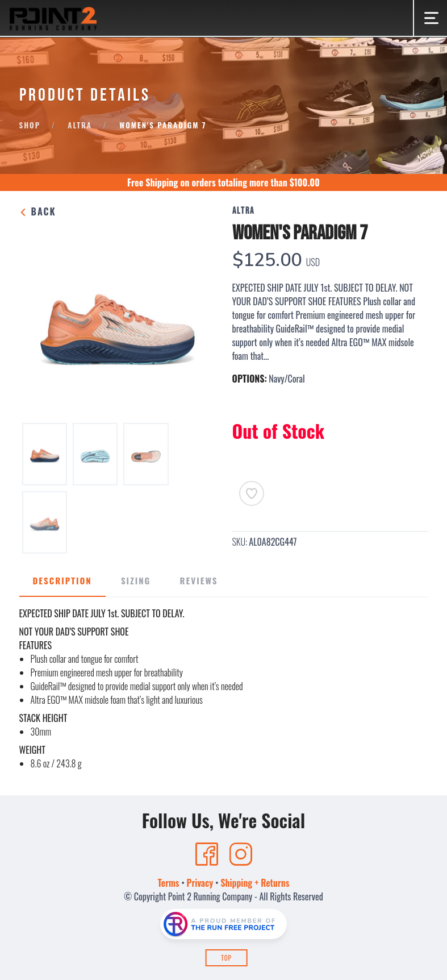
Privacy (200, 883)
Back (38, 211)
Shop (30, 125)
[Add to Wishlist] (252, 493)
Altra (80, 125)
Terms (169, 883)
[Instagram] (241, 854)
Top (226, 958)
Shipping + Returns (255, 883)
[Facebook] (207, 854)
